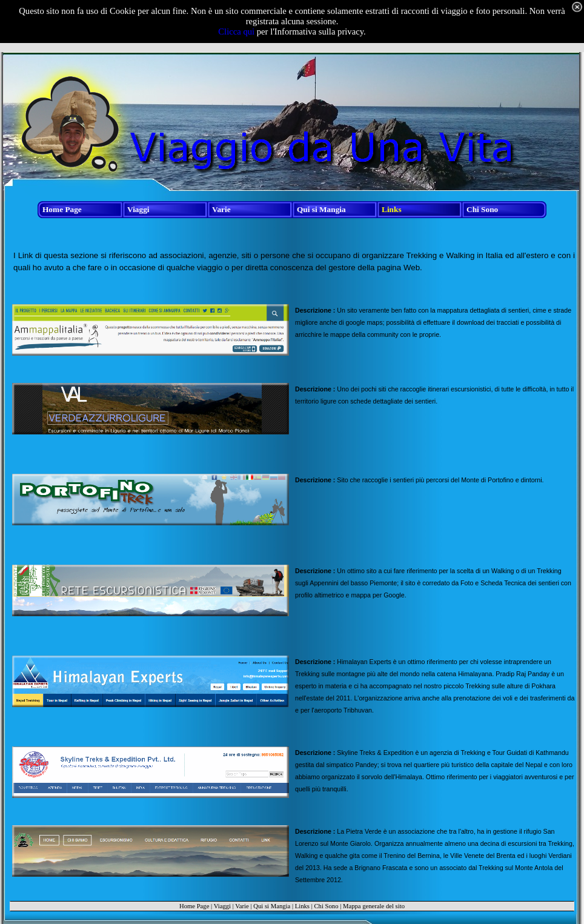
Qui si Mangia (272, 906)
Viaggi (222, 906)
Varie (242, 906)
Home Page (194, 906)
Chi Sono (326, 906)
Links (302, 906)
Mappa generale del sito (374, 906)
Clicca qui (236, 32)
